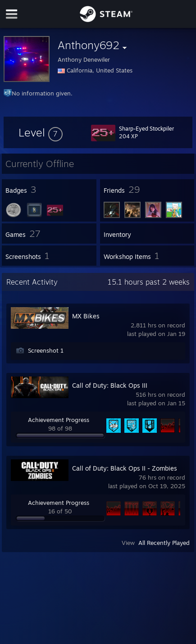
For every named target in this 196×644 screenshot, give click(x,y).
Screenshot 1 (46, 350)
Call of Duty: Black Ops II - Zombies (125, 468)
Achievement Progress (59, 420)
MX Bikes (86, 316)
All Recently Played (164, 543)
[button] (41, 132)
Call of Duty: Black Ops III (110, 385)
